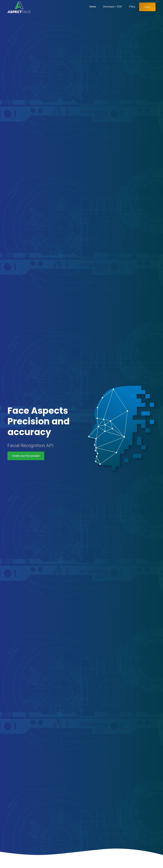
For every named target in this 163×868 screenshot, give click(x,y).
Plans (132, 7)
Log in (147, 7)
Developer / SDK (112, 7)
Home (93, 7)
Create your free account (25, 456)
